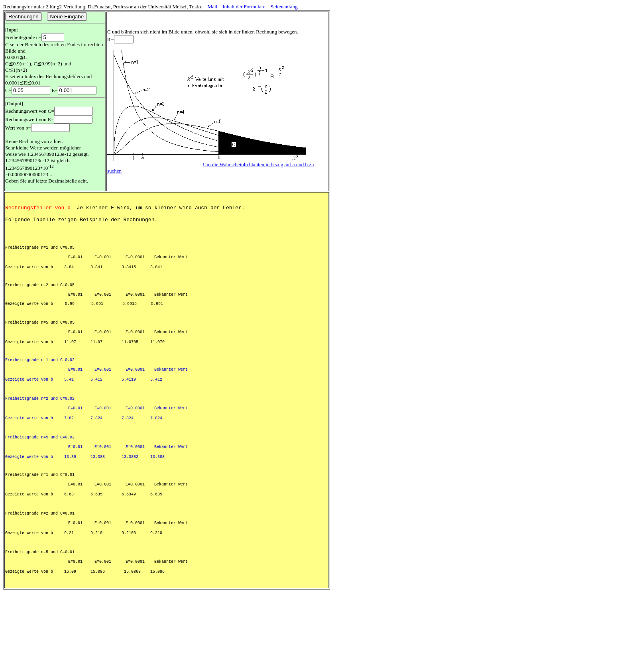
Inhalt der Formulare (244, 7)
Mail (213, 7)
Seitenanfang (284, 7)
